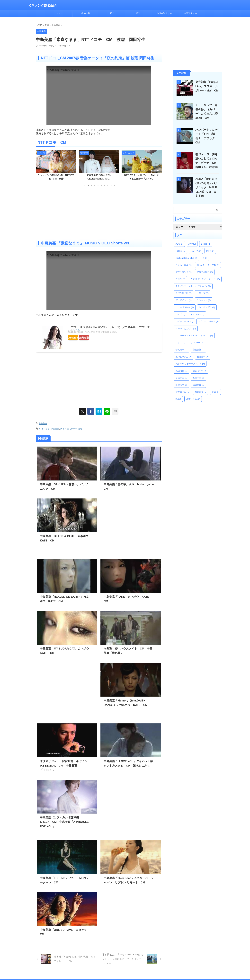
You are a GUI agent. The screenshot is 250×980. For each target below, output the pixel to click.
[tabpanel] (56, 166)
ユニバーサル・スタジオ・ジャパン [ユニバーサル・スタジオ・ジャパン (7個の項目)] (194, 330)
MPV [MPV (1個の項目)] (210, 245)
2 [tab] (88, 186)
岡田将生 (65, 428)
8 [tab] (108, 186)
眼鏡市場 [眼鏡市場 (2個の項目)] (181, 379)
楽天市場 (93, 338)
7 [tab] (105, 186)
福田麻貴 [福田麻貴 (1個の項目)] (198, 379)
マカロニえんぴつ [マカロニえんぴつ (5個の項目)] (186, 323)
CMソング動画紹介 (43, 5)
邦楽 (112, 13)
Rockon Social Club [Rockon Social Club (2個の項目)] (186, 252)
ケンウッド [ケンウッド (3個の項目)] (204, 295)
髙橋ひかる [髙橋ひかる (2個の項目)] (193, 393)
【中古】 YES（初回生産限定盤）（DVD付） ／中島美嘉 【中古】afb (109, 327)
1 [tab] (85, 186)
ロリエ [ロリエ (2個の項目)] (180, 337)
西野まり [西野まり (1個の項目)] (201, 386)
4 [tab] (95, 186)
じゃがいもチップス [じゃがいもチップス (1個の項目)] (208, 259)
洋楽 (138, 13)
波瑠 (80, 428)
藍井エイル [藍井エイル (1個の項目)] (183, 386)
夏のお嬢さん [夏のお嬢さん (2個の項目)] (184, 351)
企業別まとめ (190, 13)
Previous (39, 165)
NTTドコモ (44, 428)
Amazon (76, 338)
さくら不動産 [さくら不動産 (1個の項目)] (184, 259)
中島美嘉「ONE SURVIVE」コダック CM (65, 924)
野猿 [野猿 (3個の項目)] (215, 386)
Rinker (78, 330)
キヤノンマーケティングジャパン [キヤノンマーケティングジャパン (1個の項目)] (193, 280)
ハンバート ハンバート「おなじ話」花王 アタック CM (208, 134)
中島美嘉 (43, 423)
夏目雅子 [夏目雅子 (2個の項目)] (203, 351)
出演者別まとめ (164, 13)
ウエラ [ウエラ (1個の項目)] (180, 273)
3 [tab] (91, 186)
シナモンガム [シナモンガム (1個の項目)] (207, 302)
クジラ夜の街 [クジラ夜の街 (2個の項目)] (184, 287)
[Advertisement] (99, 213)
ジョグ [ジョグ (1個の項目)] (180, 309)
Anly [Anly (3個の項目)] (192, 238)
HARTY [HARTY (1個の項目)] (196, 245)
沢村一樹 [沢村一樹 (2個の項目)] (198, 372)
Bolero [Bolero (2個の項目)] (206, 238)
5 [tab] (98, 186)
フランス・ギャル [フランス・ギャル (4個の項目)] (208, 316)
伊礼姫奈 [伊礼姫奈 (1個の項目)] (181, 344)
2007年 (73, 428)
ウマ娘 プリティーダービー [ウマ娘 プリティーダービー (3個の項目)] (205, 273)
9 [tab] (111, 186)
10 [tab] (114, 186)
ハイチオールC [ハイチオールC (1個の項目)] (184, 316)
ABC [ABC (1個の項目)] (179, 238)
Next (159, 165)
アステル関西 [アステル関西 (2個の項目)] (205, 266)
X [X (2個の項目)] (205, 252)
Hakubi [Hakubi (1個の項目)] (180, 245)
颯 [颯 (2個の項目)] (178, 393)
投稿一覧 (86, 13)
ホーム (59, 13)
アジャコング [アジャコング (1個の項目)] (184, 266)
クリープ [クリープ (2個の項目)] (203, 287)
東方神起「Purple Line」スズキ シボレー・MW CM (206, 86)
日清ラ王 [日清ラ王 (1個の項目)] (181, 372)
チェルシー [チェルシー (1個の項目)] (197, 309)
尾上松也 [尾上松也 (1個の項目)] (181, 365)
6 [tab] (101, 186)
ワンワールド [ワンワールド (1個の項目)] (198, 337)
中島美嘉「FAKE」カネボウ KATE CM (128, 595)
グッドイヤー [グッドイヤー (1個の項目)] (184, 295)
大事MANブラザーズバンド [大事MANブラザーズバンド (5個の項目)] (190, 358)
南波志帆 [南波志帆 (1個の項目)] (198, 344)
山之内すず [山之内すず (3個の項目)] (200, 365)
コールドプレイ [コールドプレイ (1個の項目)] (185, 302)
